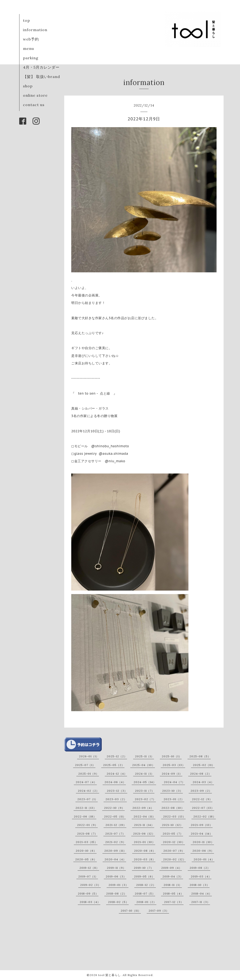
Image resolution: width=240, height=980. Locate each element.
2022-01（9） (87, 825)
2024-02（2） (88, 791)
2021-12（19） (116, 825)
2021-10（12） (172, 825)
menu (28, 48)
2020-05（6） (86, 859)
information (35, 30)
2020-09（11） (115, 851)
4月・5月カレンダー (41, 67)
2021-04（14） (202, 834)
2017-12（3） (174, 902)
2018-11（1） (173, 885)
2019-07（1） (88, 876)
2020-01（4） (204, 859)
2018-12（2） (146, 885)
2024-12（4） (117, 774)
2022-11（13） (86, 808)
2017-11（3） (201, 902)
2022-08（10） (173, 808)
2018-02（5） (118, 902)
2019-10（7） (144, 868)
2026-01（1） (89, 756)
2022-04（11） (144, 816)
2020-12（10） (174, 842)
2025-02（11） (204, 765)
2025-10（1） (172, 756)
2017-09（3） (159, 911)
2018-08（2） (116, 893)
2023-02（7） (145, 799)
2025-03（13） (174, 765)
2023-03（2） (116, 799)
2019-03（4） (201, 876)
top (26, 20)
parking (31, 58)
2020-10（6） (86, 851)
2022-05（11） (115, 816)
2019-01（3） (118, 885)
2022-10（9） (114, 808)
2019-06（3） (116, 876)
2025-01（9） (89, 774)
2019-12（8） (89, 868)
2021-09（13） (202, 825)
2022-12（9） (202, 799)
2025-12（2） (117, 756)
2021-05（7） (173, 834)
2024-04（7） (174, 782)
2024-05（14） (145, 782)
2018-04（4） (202, 893)
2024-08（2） (201, 774)
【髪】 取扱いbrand (41, 77)
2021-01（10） (144, 842)
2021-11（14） (144, 825)
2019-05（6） (144, 876)
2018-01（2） (146, 902)
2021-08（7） (87, 834)
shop (28, 86)
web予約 (31, 39)
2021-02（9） (116, 842)
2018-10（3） (200, 885)
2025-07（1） (85, 765)
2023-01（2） (174, 799)
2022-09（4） (143, 808)
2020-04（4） (115, 859)
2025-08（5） (200, 756)
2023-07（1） (88, 799)
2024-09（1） (172, 774)
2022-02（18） (205, 816)
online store (35, 95)
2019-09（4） (172, 868)
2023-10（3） (172, 791)
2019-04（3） (173, 876)
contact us (34, 105)
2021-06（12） (144, 834)
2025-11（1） (144, 756)
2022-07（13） (203, 808)
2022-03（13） (174, 816)
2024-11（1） (144, 774)
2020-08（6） (145, 851)
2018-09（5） (88, 893)
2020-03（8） (145, 859)
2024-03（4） (203, 782)
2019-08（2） (200, 868)
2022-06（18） (85, 816)
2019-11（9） (116, 868)
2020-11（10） (203, 842)
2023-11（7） (145, 791)
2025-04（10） (144, 765)
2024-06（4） (115, 782)
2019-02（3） (90, 885)
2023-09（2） (201, 791)
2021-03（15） (87, 842)
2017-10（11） (131, 911)
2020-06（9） (203, 851)
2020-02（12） (174, 859)
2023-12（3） (117, 791)
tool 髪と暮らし (109, 975)
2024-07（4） (86, 782)
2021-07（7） (115, 834)
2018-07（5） (145, 893)
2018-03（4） (90, 902)
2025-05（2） (114, 765)
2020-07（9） (174, 851)
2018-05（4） (173, 893)
